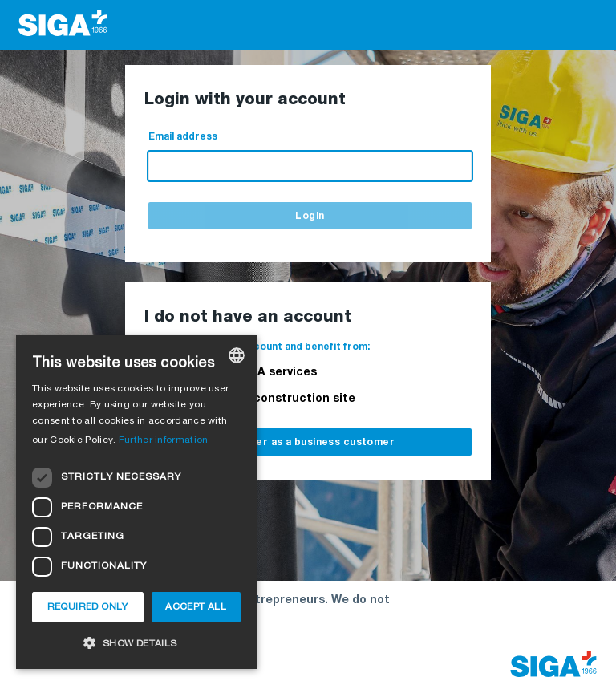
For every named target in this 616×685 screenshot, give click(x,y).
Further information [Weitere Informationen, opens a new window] (164, 440)
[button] (136, 643)
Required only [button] (88, 607)
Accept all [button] (196, 607)
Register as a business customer (308, 442)
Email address (183, 137)
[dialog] (136, 502)
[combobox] (237, 355)
